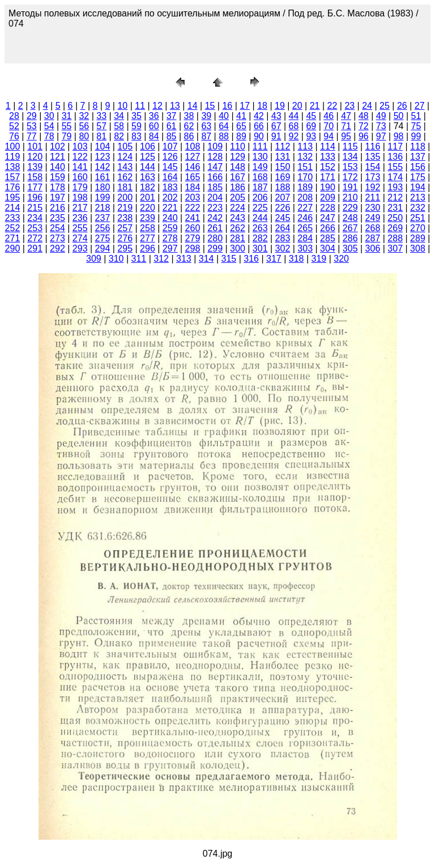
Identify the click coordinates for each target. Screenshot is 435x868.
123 (103, 157)
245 (283, 218)
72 (364, 126)
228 (328, 208)
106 (148, 146)
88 (224, 136)
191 (350, 187)
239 (148, 218)
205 (238, 197)
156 (418, 167)
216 (57, 208)
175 (418, 177)
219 (125, 208)
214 (13, 208)
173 (373, 177)
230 (373, 208)
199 (103, 197)
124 (125, 157)
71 (346, 126)
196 (35, 197)
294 (103, 248)
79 (67, 136)
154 (373, 167)
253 (35, 228)
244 (260, 218)
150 (283, 167)
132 (305, 157)
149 (260, 167)
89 (241, 136)
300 (238, 248)
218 (103, 208)
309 (94, 259)
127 (193, 157)
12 (157, 106)
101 (35, 146)
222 (193, 208)
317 (274, 259)
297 (170, 248)
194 (418, 187)
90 (259, 136)
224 (238, 208)
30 (49, 116)
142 (103, 167)
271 (13, 238)
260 (193, 228)
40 (224, 116)
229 (350, 208)
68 (294, 126)
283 (283, 238)
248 (350, 218)
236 (80, 218)
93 (311, 136)
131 (283, 157)
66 (259, 126)
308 (418, 248)
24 (367, 106)
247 (328, 218)
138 (13, 167)
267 (350, 228)
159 (57, 177)
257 (125, 228)
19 (280, 106)
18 (262, 106)
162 (125, 177)
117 (395, 146)
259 (170, 228)
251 (418, 218)
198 (80, 197)
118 (418, 146)
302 (283, 248)
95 (346, 136)
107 (170, 146)
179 (80, 187)
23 (349, 106)
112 (283, 146)
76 (14, 136)
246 (305, 218)
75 (416, 126)
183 (170, 187)
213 (418, 197)
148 (238, 167)
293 (80, 248)
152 (328, 167)
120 (35, 157)
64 (224, 126)
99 (416, 136)
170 (305, 177)
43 (276, 116)
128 (215, 157)
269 (395, 228)
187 (260, 187)
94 (329, 136)
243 (238, 218)
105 (125, 146)
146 (193, 167)
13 (175, 106)
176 (13, 187)
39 (206, 116)
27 (420, 106)
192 (373, 187)
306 (373, 248)
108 (193, 146)
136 (395, 157)
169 (283, 177)
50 (399, 116)
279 (193, 238)
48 (364, 116)
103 (80, 146)
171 (328, 177)
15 (210, 106)
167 (238, 177)
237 (103, 218)
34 (119, 116)
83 (137, 136)
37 (172, 116)
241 (193, 218)
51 (416, 116)
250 (395, 218)
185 (215, 187)
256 (103, 228)
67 (276, 126)
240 (170, 218)
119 (13, 157)
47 (346, 116)
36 (154, 116)
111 (260, 146)
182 (148, 187)
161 (103, 177)
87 (206, 136)
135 (373, 157)
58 (119, 126)
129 (238, 157)
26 (402, 106)
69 (311, 126)
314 (206, 259)
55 (67, 126)
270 (418, 228)
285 (328, 238)
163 (148, 177)
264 (283, 228)
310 (116, 259)
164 (170, 177)
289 (418, 238)
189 (305, 187)
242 (215, 218)
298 (193, 248)
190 (328, 187)
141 (80, 167)
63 (206, 126)
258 (148, 228)
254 (57, 228)
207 (283, 197)
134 (350, 157)
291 (35, 248)
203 (193, 197)
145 (170, 167)
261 (215, 228)
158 (35, 177)
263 (260, 228)
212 (395, 197)
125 (148, 157)
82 (119, 136)
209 (328, 197)
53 (32, 126)
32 (84, 116)
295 (125, 248)
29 (32, 116)
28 (14, 116)
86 (189, 136)
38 (189, 116)
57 (101, 126)
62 (189, 126)
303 (305, 248)
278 (170, 238)
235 (57, 218)
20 (297, 106)
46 (329, 116)
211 (373, 197)
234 (35, 218)
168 (260, 177)
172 (350, 177)
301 (260, 248)
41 (241, 116)
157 (13, 177)
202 (170, 197)
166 (215, 177)
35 (137, 116)
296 (148, 248)
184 (193, 187)
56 (84, 126)
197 (57, 197)
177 (35, 187)
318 (297, 259)
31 (67, 116)
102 (57, 146)
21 (315, 106)
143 (125, 167)
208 (305, 197)
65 (241, 126)
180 (103, 187)
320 (341, 259)
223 (215, 208)
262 (238, 228)
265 (305, 228)
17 (245, 106)
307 (395, 248)
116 (373, 146)
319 (319, 259)
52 (14, 126)
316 (251, 259)
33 (101, 116)
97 (381, 136)
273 (57, 238)
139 (35, 167)
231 (395, 208)
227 (305, 208)
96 (364, 136)
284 (305, 238)
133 (328, 157)
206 (260, 197)
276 (125, 238)
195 (13, 197)
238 (125, 218)
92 (294, 136)
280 (215, 238)
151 (305, 167)
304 (328, 248)
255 (80, 228)
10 (122, 106)
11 (140, 106)
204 (215, 197)
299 (215, 248)
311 (139, 259)
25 (385, 106)
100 (13, 146)
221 (170, 208)
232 (418, 208)
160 (80, 177)
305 (350, 248)
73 (381, 126)
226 (283, 208)
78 (49, 136)
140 (57, 167)
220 (148, 208)
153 (350, 167)
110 (238, 146)
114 (328, 146)
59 (137, 126)
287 (373, 238)
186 (238, 187)
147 (215, 167)
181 (125, 187)
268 (373, 228)
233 (13, 218)
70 (329, 126)
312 (161, 259)
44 (294, 116)
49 (381, 116)
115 (350, 146)
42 (259, 116)
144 (148, 167)
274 (80, 238)
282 (260, 238)
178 (57, 187)
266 (328, 228)
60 (154, 126)
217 (80, 208)
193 (395, 187)
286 (350, 238)
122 (80, 157)
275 (103, 238)
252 (13, 228)
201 (148, 197)
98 (399, 136)
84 (154, 136)
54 (49, 126)
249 (373, 218)
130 (260, 157)
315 (229, 259)
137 (418, 157)
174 (395, 177)
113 (305, 146)
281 (238, 238)
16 (227, 106)
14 (193, 106)
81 (101, 136)
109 (215, 146)
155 (395, 167)
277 (148, 238)
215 (35, 208)
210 (350, 197)
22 (332, 106)
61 (172, 126)
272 (35, 238)
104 (103, 146)
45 (311, 116)
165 (193, 177)
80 (84, 136)
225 (260, 208)
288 (395, 238)
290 (13, 248)
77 (32, 136)
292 (57, 248)
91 (276, 136)
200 (125, 197)
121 (57, 157)
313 (184, 259)
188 (283, 187)
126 (170, 157)
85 (172, 136)
